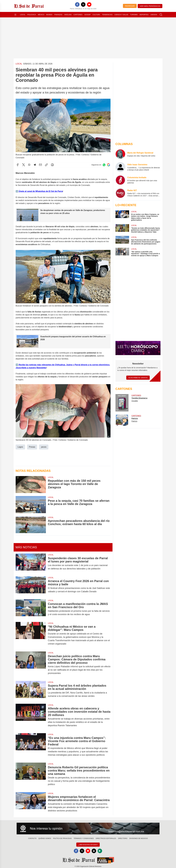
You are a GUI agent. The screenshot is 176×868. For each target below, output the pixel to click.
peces (44, 447)
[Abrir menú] (15, 15)
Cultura (96, 15)
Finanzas (58, 15)
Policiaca (32, 15)
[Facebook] (77, 4)
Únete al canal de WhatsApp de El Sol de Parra (40, 191)
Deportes (144, 15)
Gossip (88, 15)
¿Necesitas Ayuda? (88, 845)
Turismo (134, 15)
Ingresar (130, 6)
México (41, 15)
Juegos (154, 15)
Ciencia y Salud (121, 15)
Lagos (20, 447)
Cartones (78, 15)
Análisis (68, 15)
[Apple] (94, 851)
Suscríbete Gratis (138, 378)
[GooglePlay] (100, 851)
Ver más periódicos (150, 6)
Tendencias (107, 15)
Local (23, 15)
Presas (32, 447)
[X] (83, 4)
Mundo (49, 15)
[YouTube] (89, 4)
